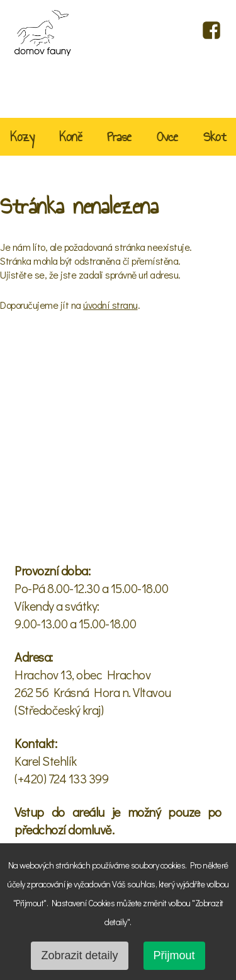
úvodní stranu (110, 305)
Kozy (22, 138)
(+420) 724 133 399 (61, 778)
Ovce (167, 138)
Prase (119, 138)
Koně (70, 138)
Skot (215, 138)
